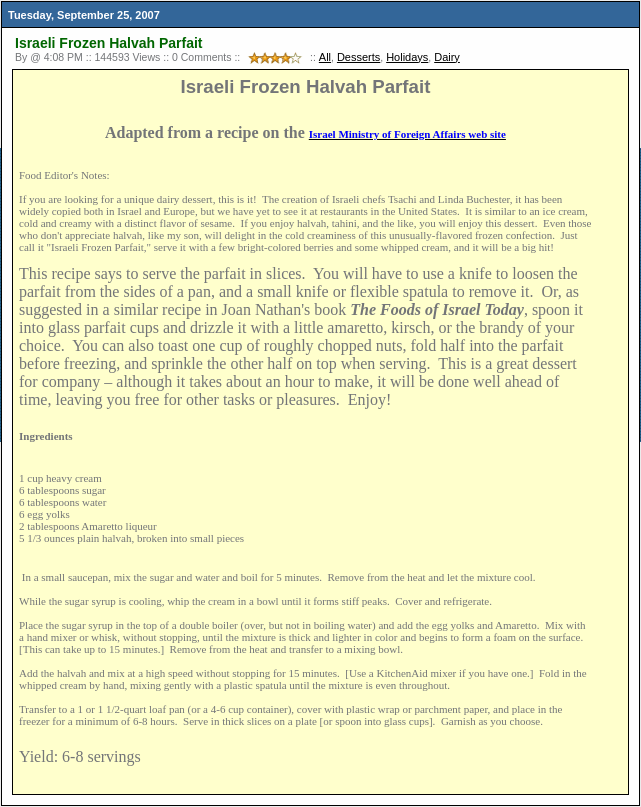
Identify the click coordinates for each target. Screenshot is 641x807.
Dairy (447, 57)
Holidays (407, 57)
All (325, 57)
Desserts (358, 57)
